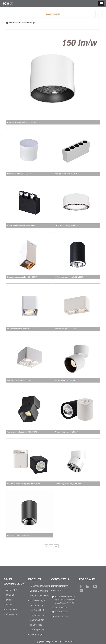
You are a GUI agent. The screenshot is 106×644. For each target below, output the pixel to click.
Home (10, 23)
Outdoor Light (36, 635)
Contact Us (12, 614)
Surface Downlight (29, 23)
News (9, 605)
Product (17, 23)
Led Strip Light (37, 630)
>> (56, 546)
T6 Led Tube (36, 625)
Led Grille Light (37, 605)
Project (10, 600)
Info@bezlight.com (62, 616)
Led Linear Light (38, 615)
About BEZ (12, 590)
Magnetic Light (37, 620)
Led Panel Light (37, 610)
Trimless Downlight (39, 596)
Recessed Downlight (40, 586)
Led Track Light (37, 601)
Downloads (12, 610)
